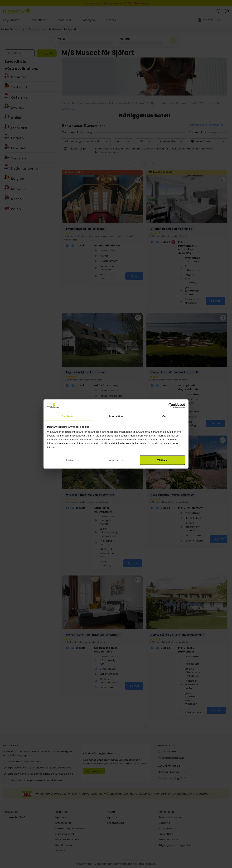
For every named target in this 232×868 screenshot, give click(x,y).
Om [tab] (164, 416)
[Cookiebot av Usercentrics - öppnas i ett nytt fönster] (171, 406)
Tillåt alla (162, 460)
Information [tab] (116, 416)
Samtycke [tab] (68, 416)
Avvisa (70, 460)
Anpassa (116, 460)
